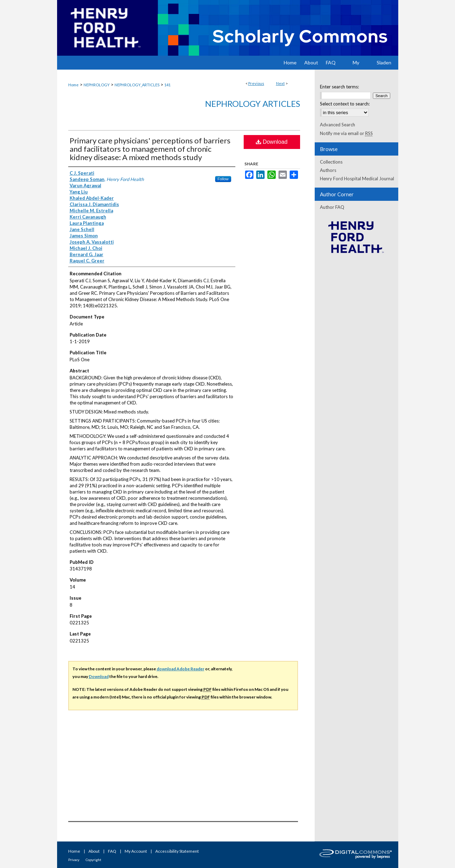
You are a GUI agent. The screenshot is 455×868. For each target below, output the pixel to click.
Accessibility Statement (177, 851)
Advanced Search (338, 125)
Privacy (74, 860)
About (94, 851)
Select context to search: (345, 104)
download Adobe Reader (181, 669)
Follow (223, 179)
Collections (331, 162)
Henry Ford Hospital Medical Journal (357, 179)
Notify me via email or (346, 133)
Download (272, 142)
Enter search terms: (339, 87)
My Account (136, 851)
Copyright (93, 860)
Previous (256, 83)
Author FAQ (332, 207)
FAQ (112, 851)
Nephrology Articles (253, 104)
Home (73, 85)
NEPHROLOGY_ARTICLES (137, 85)
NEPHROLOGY (97, 85)
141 (167, 85)
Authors (328, 170)
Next (280, 83)
